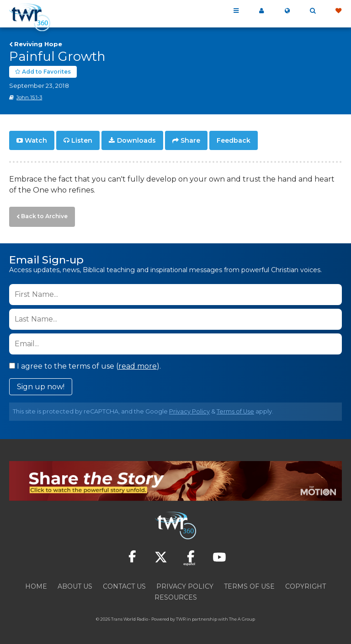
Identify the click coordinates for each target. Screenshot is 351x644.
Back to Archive (42, 215)
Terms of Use (235, 409)
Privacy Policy (189, 409)
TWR (181, 616)
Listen (82, 140)
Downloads (136, 140)
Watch (36, 140)
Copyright (306, 584)
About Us (75, 584)
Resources (176, 595)
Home (36, 584)
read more (138, 363)
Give (338, 11)
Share (190, 140)
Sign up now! (41, 384)
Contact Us (124, 584)
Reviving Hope (38, 44)
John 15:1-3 (29, 97)
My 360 (261, 11)
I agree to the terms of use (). (85, 363)
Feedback (234, 140)
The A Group (242, 616)
